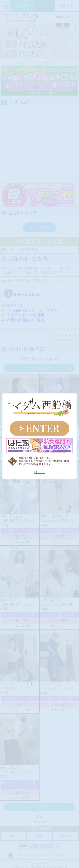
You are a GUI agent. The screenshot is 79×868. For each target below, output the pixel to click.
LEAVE (39, 472)
